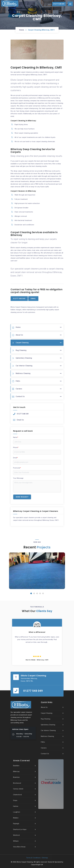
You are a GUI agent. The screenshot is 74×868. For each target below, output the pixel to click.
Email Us (19, 420)
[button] (31, 593)
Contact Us (18, 397)
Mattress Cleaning (21, 373)
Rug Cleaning (19, 350)
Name (16, 437)
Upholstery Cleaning (22, 358)
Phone (16, 447)
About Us (18, 335)
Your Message (18, 478)
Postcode (17, 468)
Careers (17, 389)
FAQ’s (16, 381)
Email (15, 458)
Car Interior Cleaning (22, 366)
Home (22, 30)
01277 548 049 (21, 414)
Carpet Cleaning (20, 343)
